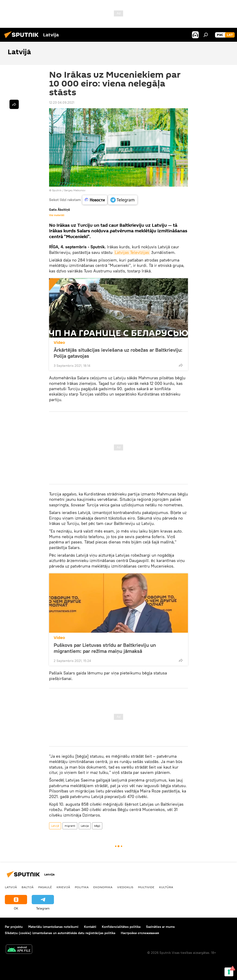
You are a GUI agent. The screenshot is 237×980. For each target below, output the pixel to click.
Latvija (85, 826)
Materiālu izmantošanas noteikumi (53, 927)
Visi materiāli (57, 215)
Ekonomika (103, 887)
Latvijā (55, 826)
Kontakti (90, 927)
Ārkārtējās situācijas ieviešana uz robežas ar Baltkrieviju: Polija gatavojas (118, 353)
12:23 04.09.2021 (62, 102)
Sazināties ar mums (160, 927)
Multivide (146, 887)
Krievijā (63, 887)
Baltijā (28, 887)
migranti (70, 826)
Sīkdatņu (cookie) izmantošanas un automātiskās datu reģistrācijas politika (60, 933)
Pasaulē (45, 887)
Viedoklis (125, 887)
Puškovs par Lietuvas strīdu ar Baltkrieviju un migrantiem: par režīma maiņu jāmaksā (105, 648)
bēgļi (97, 826)
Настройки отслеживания (140, 933)
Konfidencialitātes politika (121, 927)
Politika (82, 887)
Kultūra (166, 887)
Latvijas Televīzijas (132, 252)
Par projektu (14, 927)
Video (59, 343)
